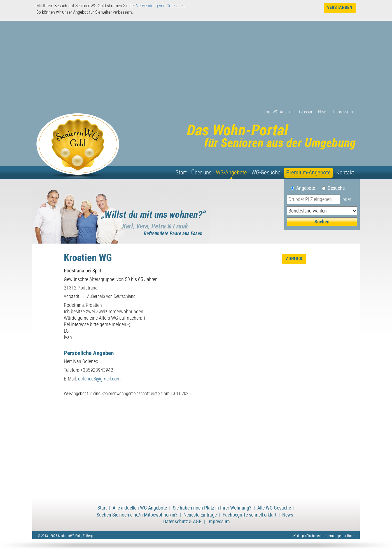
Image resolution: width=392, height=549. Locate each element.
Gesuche (336, 188)
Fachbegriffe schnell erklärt (249, 515)
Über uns (201, 172)
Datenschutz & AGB (182, 522)
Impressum (343, 112)
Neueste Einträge (200, 515)
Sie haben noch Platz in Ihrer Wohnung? (212, 508)
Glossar (306, 112)
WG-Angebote (231, 172)
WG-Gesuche (266, 172)
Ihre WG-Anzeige (279, 112)
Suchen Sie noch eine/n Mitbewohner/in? (137, 515)
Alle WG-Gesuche (274, 508)
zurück (294, 259)
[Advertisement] (196, 67)
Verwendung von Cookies (158, 6)
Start (181, 172)
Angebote (308, 188)
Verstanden (340, 7)
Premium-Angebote (308, 172)
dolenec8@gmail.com (99, 379)
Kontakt (345, 172)
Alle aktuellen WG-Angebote (140, 508)
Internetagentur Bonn (340, 536)
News (323, 112)
